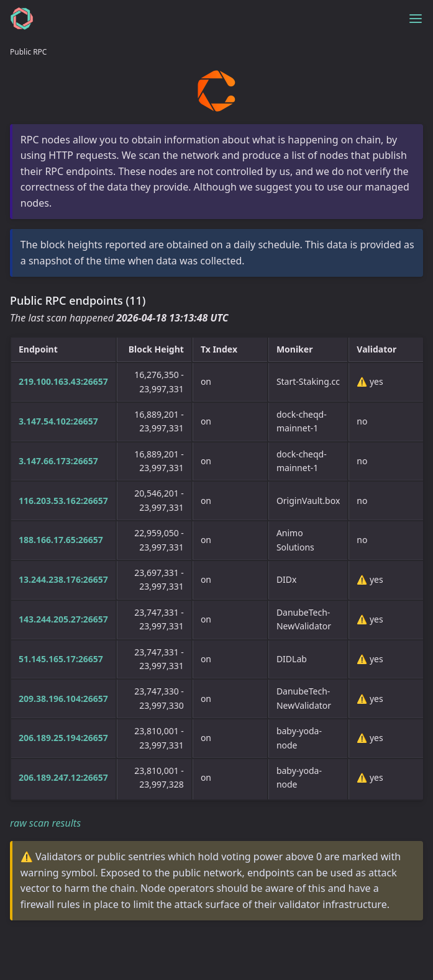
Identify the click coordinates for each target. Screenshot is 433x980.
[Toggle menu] (416, 19)
